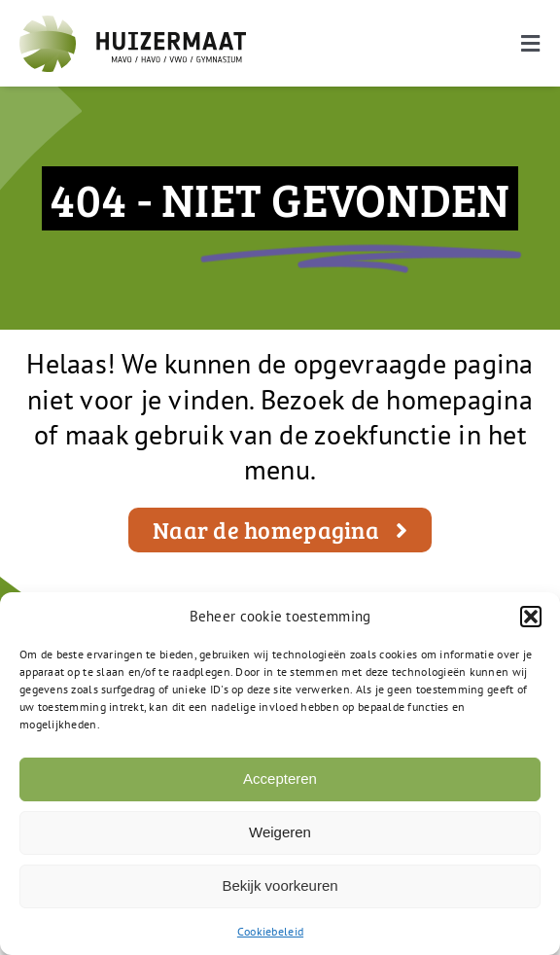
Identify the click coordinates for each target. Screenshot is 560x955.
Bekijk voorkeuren (280, 885)
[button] (531, 617)
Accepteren (280, 778)
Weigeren (280, 832)
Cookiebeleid (270, 931)
